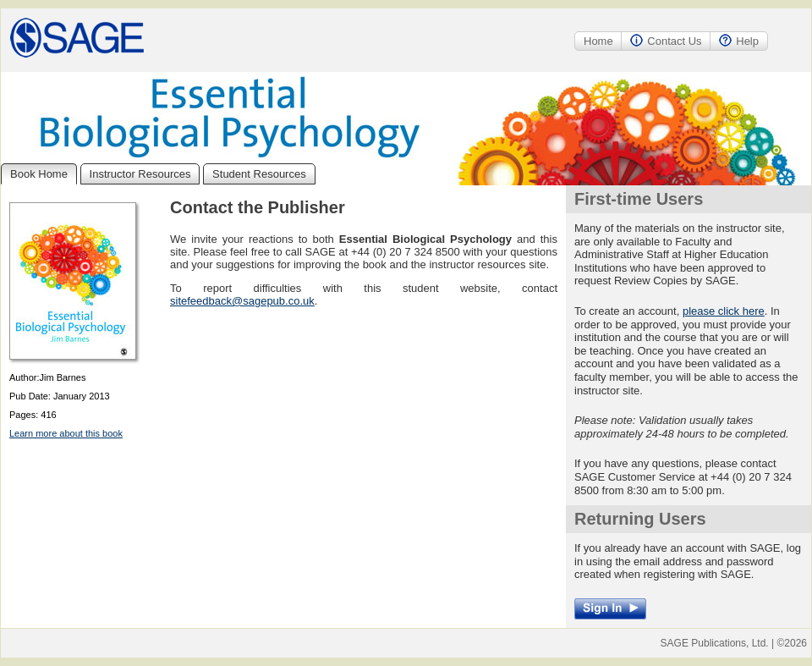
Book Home (39, 174)
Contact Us (666, 41)
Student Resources (259, 174)
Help (739, 41)
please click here (724, 311)
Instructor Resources (140, 174)
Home (598, 41)
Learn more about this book (66, 433)
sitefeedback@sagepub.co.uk (242, 301)
